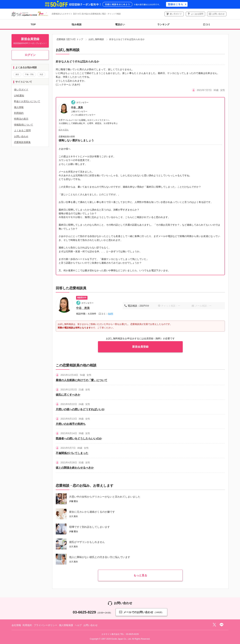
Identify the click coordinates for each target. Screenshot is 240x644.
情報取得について (24, 125)
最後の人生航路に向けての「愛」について (82, 380)
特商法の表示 (21, 119)
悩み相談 (77, 24)
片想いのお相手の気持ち (71, 424)
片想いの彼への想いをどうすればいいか (80, 409)
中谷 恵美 (77, 107)
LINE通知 (19, 96)
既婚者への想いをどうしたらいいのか (79, 438)
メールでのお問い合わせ (141, 612)
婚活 (17, 74)
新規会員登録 (140, 347)
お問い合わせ (218, 14)
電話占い (120, 24)
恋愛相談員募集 (22, 142)
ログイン (30, 55)
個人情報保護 (66, 625)
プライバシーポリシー (46, 625)
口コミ (207, 24)
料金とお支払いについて (27, 101)
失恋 (41, 74)
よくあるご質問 (22, 130)
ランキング (163, 24)
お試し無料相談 (96, 39)
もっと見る (140, 575)
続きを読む (64, 130)
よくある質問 (197, 14)
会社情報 (16, 625)
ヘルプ (78, 625)
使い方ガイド (176, 14)
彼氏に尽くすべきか (68, 395)
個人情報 (19, 107)
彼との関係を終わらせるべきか (75, 468)
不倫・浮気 (29, 74)
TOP (33, 24)
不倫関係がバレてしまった (72, 453)
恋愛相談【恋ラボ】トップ (70, 39)
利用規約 (19, 113)
